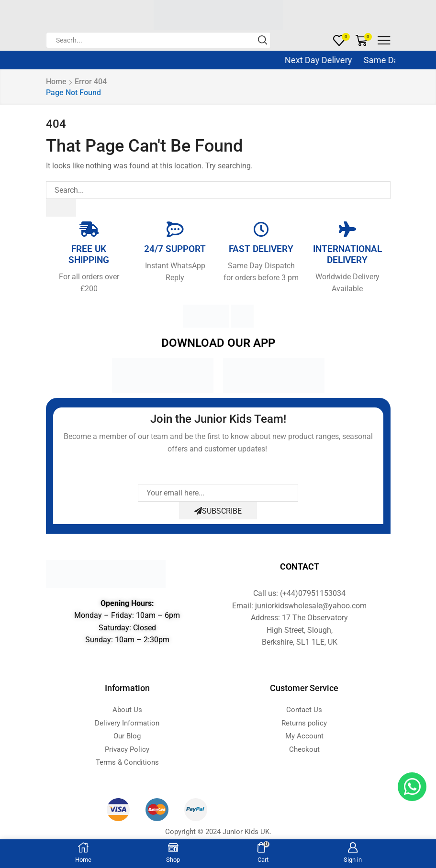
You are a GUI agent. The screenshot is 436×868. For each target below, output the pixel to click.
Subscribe (218, 511)
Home (56, 82)
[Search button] (263, 40)
